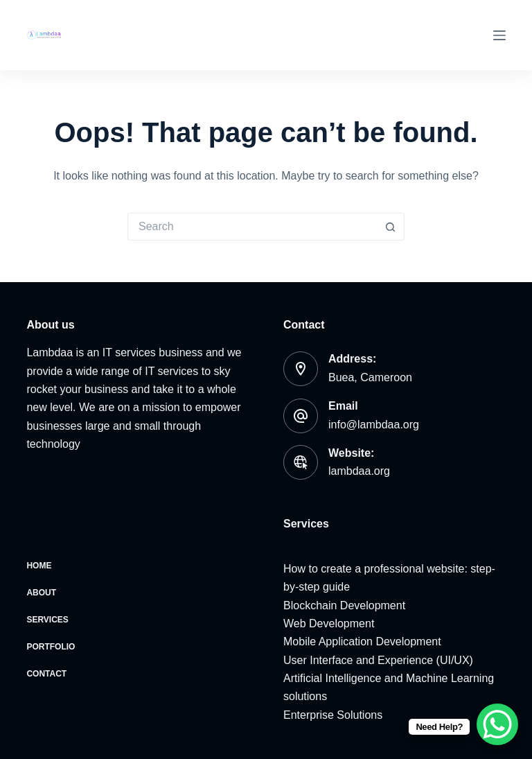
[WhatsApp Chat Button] (497, 724)
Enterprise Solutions (333, 715)
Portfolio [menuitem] (51, 647)
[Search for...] (252, 227)
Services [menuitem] (47, 620)
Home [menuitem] (39, 566)
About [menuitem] (41, 593)
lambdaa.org (359, 471)
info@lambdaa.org (374, 425)
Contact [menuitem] (46, 674)
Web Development (329, 623)
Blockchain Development (344, 605)
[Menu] (499, 35)
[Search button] (391, 227)
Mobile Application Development (362, 642)
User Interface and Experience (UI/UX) (378, 660)
